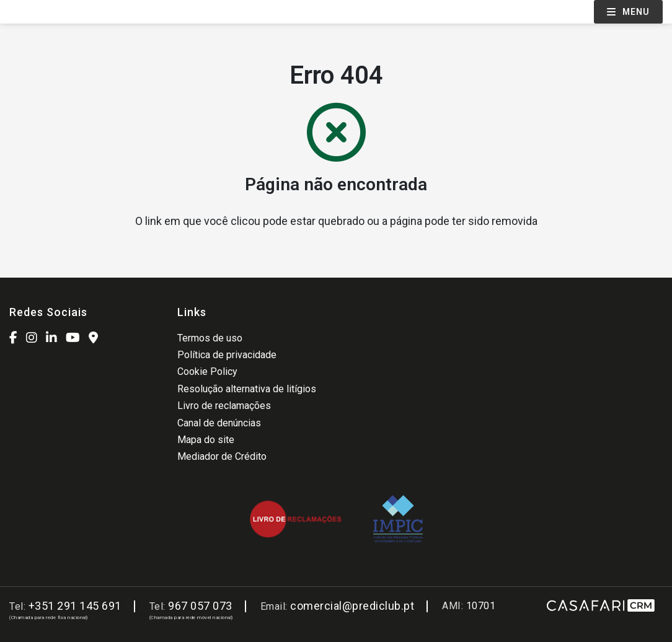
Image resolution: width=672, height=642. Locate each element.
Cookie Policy (207, 372)
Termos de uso (210, 338)
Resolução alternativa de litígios (247, 389)
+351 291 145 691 (75, 606)
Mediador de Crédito (222, 456)
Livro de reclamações (224, 406)
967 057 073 (200, 606)
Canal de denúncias (219, 423)
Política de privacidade (227, 355)
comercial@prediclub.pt (352, 606)
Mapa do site (206, 440)
